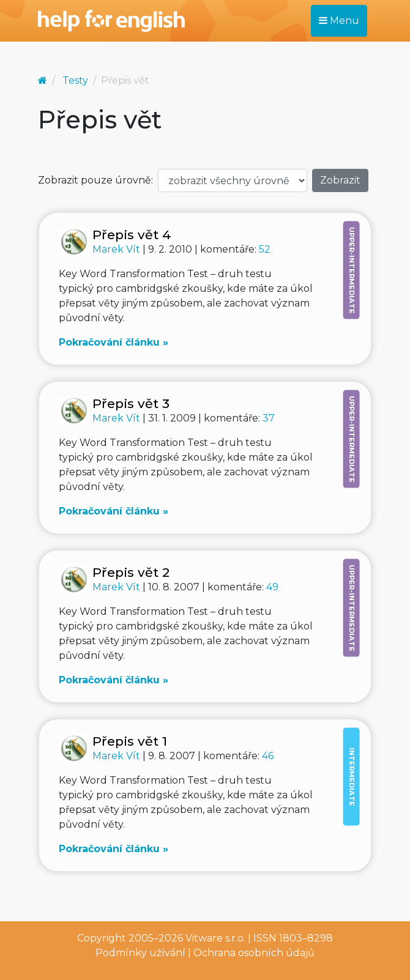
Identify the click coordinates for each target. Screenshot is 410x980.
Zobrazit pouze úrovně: (95, 180)
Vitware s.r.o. (215, 938)
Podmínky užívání (140, 953)
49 (272, 587)
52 (265, 249)
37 (269, 418)
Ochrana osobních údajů (254, 953)
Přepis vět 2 (131, 572)
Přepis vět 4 (132, 235)
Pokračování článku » (114, 342)
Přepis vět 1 (130, 741)
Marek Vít (117, 249)
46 (268, 756)
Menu (339, 20)
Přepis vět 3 (131, 403)
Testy (75, 80)
